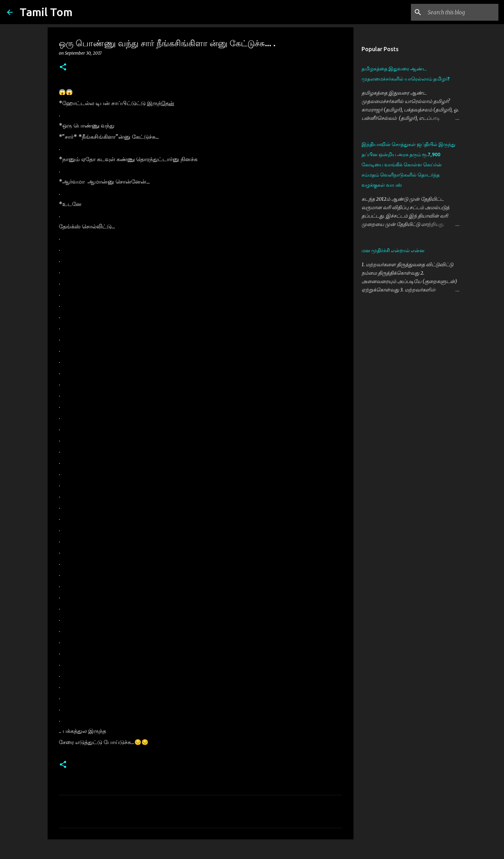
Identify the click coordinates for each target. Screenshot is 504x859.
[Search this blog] (462, 12)
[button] (63, 67)
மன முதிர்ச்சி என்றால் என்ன (393, 250)
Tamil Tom (46, 12)
